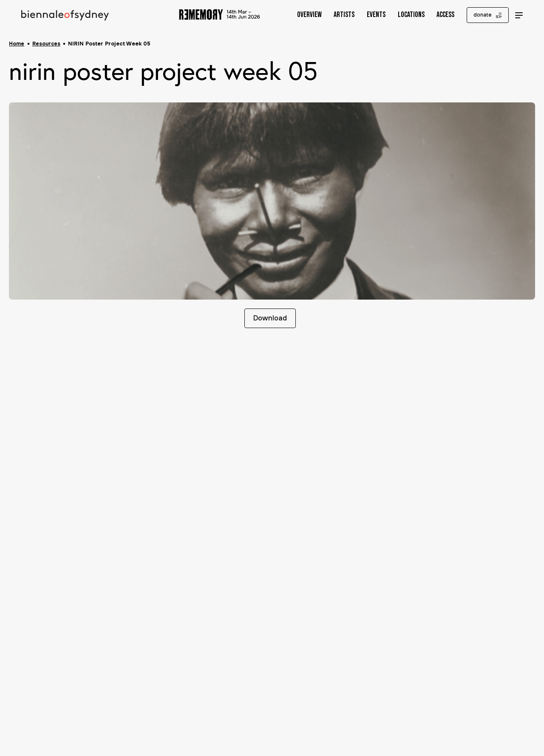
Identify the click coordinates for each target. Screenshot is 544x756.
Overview (303, 15)
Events (370, 15)
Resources (47, 44)
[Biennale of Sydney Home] (66, 15)
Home (17, 44)
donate (482, 15)
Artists (338, 15)
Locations (405, 15)
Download (269, 319)
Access (439, 15)
